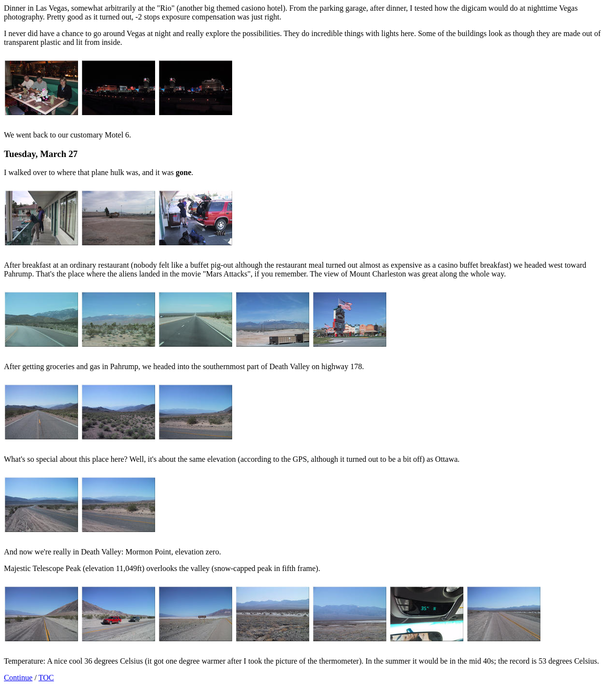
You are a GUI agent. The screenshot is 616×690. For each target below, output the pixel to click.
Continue (18, 678)
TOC (46, 678)
